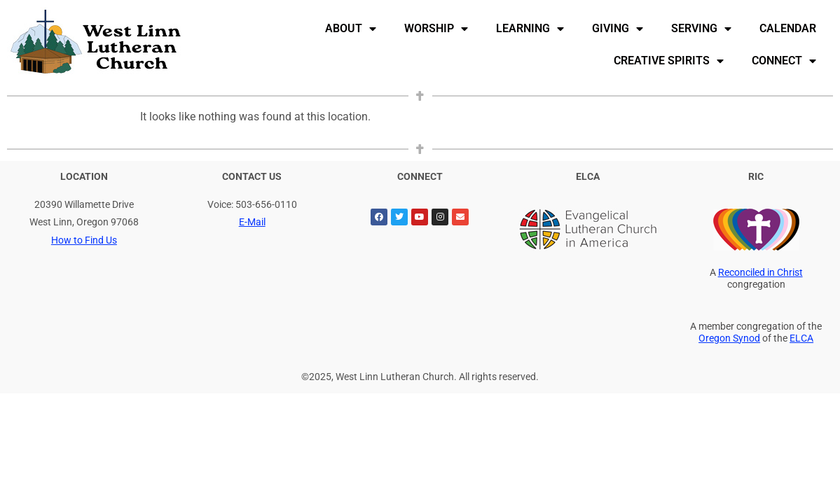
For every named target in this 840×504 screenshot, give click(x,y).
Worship (436, 29)
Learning (530, 29)
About (351, 29)
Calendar (788, 28)
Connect (784, 61)
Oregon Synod (729, 338)
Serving (701, 29)
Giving (618, 29)
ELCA (801, 338)
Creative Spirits (669, 61)
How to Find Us (84, 240)
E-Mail (252, 222)
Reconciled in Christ (760, 273)
